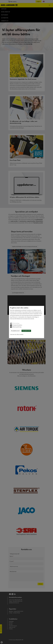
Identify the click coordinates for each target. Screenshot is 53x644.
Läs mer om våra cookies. (17, 334)
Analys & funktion (18, 325)
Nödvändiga (16, 323)
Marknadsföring (17, 327)
